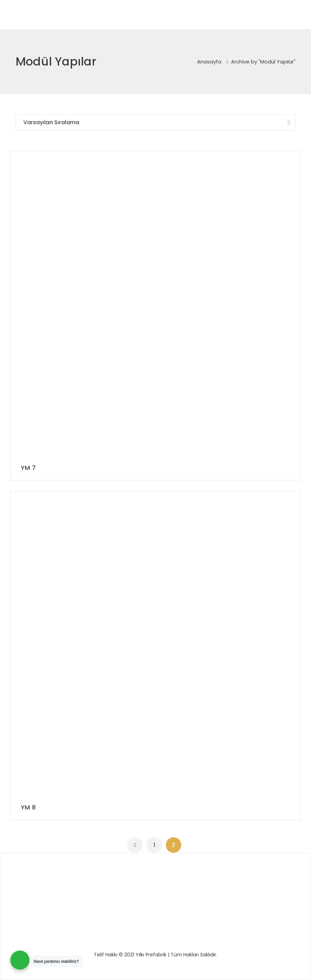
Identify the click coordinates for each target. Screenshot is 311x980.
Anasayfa (209, 62)
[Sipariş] (155, 123)
